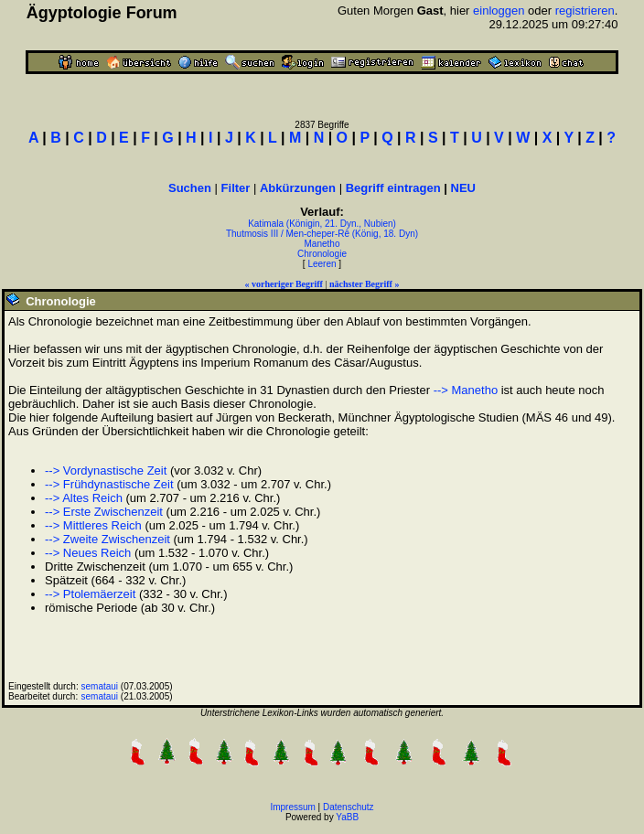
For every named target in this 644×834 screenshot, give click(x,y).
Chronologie (322, 254)
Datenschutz (349, 807)
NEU (463, 188)
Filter (236, 188)
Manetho (322, 244)
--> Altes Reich (84, 498)
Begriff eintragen (393, 188)
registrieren (585, 11)
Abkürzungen (298, 188)
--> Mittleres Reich (93, 525)
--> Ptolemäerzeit (90, 594)
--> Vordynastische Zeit (106, 470)
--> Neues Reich (88, 553)
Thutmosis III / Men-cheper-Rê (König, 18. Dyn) (322, 234)
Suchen (190, 188)
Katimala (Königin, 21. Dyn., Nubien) (322, 224)
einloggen (499, 11)
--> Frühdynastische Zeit (109, 484)
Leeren (322, 264)
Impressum (292, 807)
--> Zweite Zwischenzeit (107, 539)
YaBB (347, 817)
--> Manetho (466, 390)
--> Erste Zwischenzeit (104, 512)
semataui (100, 686)
